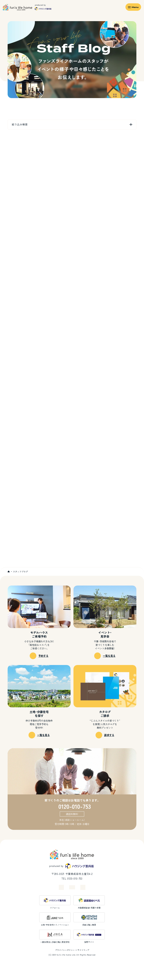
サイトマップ (83, 950)
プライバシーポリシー (65, 950)
